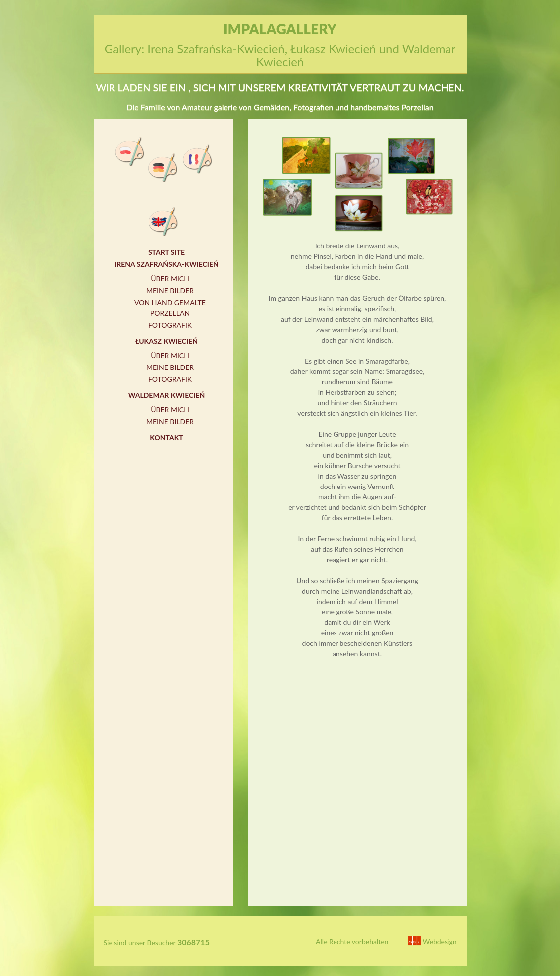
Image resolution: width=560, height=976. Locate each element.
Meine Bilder (170, 291)
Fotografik (170, 325)
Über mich (170, 279)
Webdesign (432, 941)
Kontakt (166, 437)
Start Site (167, 252)
